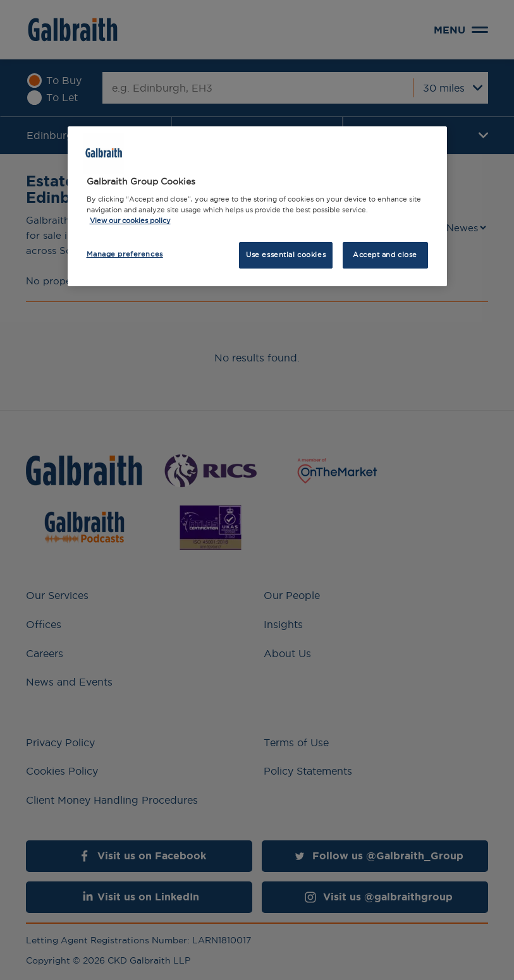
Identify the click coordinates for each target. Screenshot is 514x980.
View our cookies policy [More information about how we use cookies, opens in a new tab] (130, 221)
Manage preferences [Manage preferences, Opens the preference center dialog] (125, 254)
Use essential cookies (286, 255)
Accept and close (385, 255)
